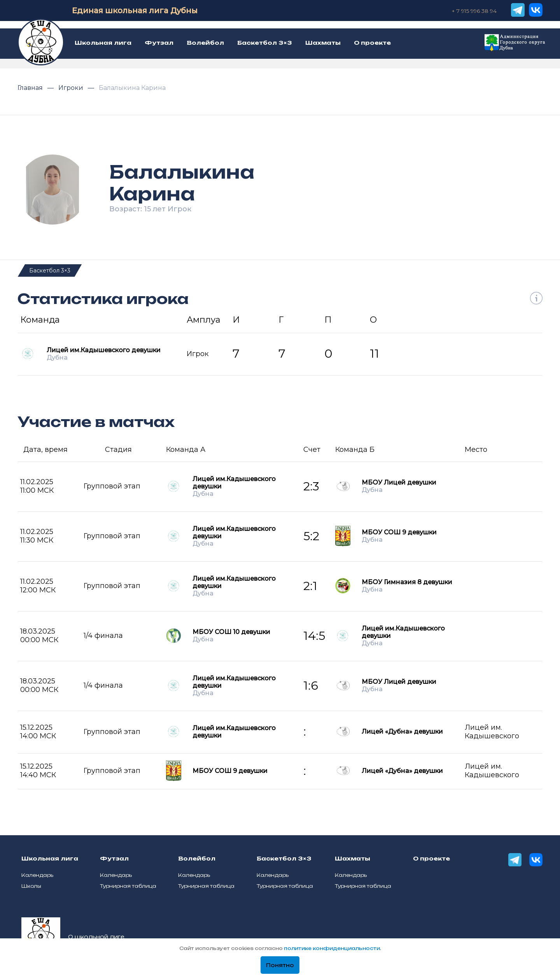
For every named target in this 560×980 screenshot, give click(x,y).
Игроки (72, 88)
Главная (31, 88)
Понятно (280, 965)
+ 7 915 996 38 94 (474, 11)
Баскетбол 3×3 (50, 270)
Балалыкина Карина (132, 88)
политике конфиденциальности (332, 948)
